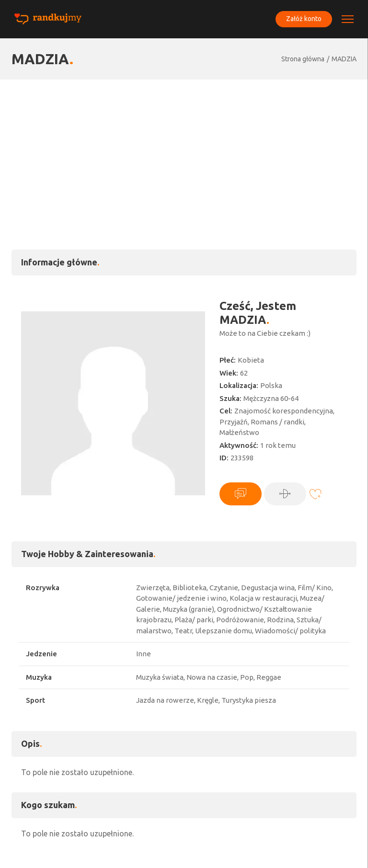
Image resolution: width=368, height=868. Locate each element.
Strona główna (303, 59)
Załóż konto (304, 19)
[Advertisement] (184, 151)
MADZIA (344, 59)
